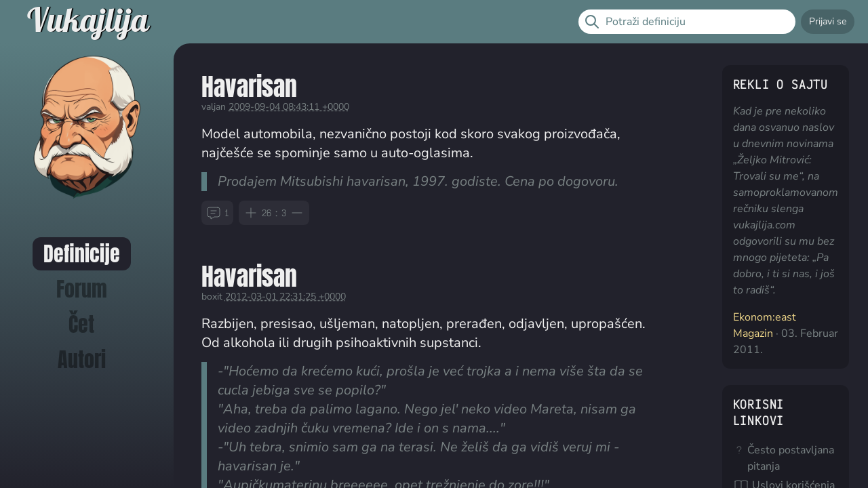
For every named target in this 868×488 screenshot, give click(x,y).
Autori (82, 360)
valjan (214, 107)
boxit (212, 297)
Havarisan (249, 86)
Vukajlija (88, 22)
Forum (82, 289)
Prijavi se (828, 21)
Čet (81, 324)
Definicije (82, 254)
